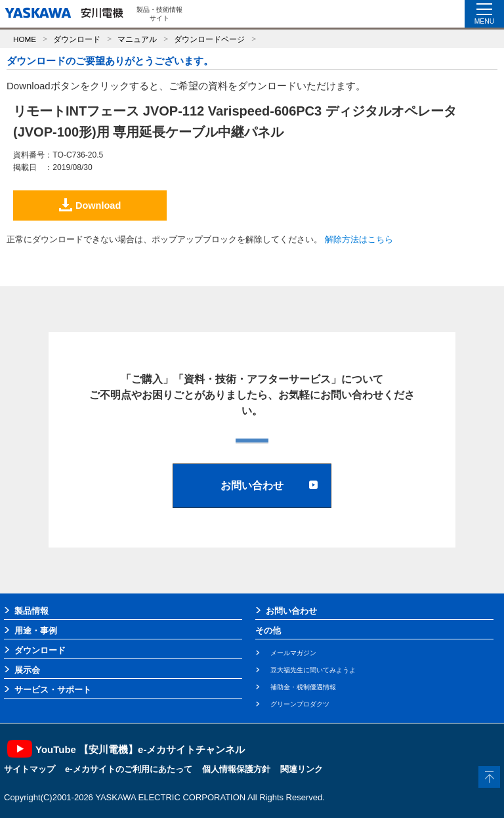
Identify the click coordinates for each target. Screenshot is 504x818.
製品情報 (31, 611)
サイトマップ (30, 769)
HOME (25, 39)
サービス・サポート (53, 690)
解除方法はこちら (359, 239)
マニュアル (137, 39)
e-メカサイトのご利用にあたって (129, 769)
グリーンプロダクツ (300, 704)
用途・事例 (36, 631)
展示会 (27, 670)
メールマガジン (293, 653)
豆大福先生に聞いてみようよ (313, 670)
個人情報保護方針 (236, 769)
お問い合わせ (291, 611)
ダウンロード (77, 39)
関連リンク (302, 769)
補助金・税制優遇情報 (303, 687)
